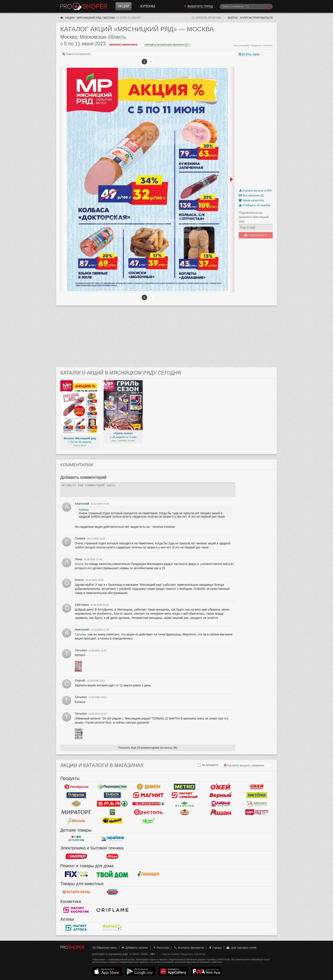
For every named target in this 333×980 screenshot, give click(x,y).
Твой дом (112, 874)
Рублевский (185, 812)
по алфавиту (208, 765)
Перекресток (112, 787)
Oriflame (112, 910)
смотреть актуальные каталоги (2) (167, 44)
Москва (109, 18)
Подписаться (256, 235)
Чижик (112, 821)
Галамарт (148, 874)
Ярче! (148, 821)
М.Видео (112, 856)
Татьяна (80, 634)
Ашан (221, 812)
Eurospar (148, 804)
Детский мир (76, 839)
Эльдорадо (76, 856)
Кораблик (112, 839)
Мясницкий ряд (89, 18)
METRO (185, 787)
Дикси (148, 787)
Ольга (79, 564)
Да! (112, 812)
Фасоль (76, 821)
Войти (233, 18)
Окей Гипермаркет (221, 787)
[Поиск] (246, 6)
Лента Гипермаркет (76, 795)
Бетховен (112, 892)
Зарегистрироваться (256, 18)
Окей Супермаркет (257, 787)
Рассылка (161, 948)
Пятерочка (76, 787)
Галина (84, 510)
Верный (221, 795)
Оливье (221, 804)
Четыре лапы (76, 892)
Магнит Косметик (76, 910)
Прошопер (84, 6)
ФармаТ (112, 928)
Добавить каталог (135, 948)
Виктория (257, 795)
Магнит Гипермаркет (185, 795)
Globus (76, 804)
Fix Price (76, 874)
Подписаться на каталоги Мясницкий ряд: (254, 217)
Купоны (148, 6)
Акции (123, 6)
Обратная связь (104, 948)
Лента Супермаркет (112, 795)
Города (215, 948)
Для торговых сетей (241, 948)
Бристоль (148, 812)
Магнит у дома (148, 795)
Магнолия (185, 804)
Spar (112, 804)
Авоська (257, 804)
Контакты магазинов (189, 948)
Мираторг (76, 812)
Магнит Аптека (76, 928)
